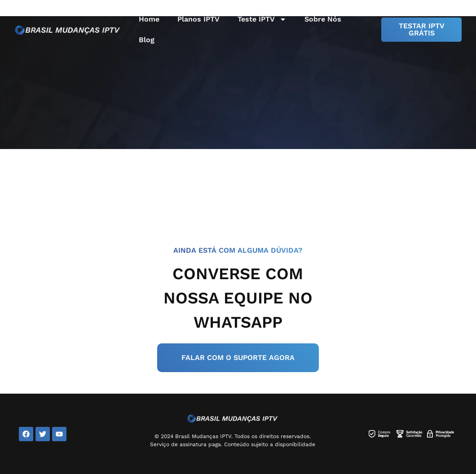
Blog (147, 40)
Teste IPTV (262, 19)
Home (149, 19)
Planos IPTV (198, 19)
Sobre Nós (323, 19)
